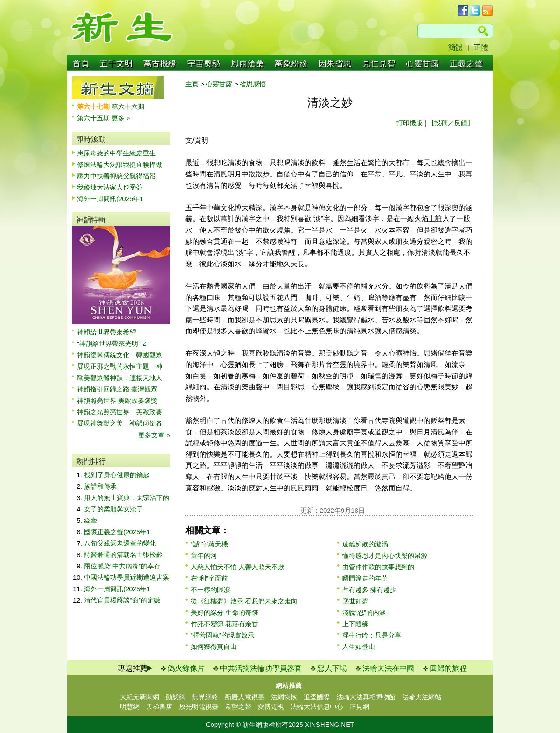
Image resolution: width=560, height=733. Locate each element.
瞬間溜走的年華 (365, 578)
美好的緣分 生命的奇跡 (224, 612)
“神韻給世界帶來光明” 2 (112, 344)
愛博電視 (271, 707)
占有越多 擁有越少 (369, 590)
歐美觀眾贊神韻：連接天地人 (120, 378)
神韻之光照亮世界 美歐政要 (120, 412)
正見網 (359, 707)
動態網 (176, 697)
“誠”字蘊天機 (209, 544)
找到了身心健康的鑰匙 (117, 475)
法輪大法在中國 (388, 668)
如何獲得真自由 (214, 647)
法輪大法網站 (422, 697)
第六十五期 (94, 118)
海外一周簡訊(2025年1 (110, 199)
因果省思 (335, 63)
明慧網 (130, 707)
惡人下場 (332, 668)
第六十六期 (128, 107)
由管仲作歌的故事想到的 (378, 567)
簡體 (455, 48)
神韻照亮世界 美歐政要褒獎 (117, 400)
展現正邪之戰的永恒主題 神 (120, 366)
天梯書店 (159, 707)
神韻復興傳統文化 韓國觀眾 (120, 355)
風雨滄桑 (248, 63)
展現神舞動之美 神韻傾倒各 (120, 423)
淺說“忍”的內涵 (364, 612)
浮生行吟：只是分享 (372, 635)
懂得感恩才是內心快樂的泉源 (385, 555)
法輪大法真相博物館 (366, 697)
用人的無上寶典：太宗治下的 (127, 498)
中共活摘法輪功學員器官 (261, 668)
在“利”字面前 (209, 578)
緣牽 (91, 520)
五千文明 (116, 63)
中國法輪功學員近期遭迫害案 (127, 577)
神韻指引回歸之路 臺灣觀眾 (117, 389)
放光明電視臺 (199, 707)
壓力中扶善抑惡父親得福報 (116, 176)
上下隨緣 (355, 624)
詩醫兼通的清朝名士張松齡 (123, 555)
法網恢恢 (284, 697)
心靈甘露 (423, 63)
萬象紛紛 (291, 63)
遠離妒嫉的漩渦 (365, 544)
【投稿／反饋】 (451, 123)
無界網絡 (205, 697)
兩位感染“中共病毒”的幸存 (122, 566)
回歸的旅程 (448, 668)
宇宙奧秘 (204, 63)
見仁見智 (379, 63)
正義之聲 (466, 63)
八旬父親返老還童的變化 (120, 543)
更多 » (121, 118)
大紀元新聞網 (140, 697)
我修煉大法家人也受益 (110, 187)
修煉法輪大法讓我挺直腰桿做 (120, 164)
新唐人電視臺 (245, 697)
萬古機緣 (160, 63)
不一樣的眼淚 (210, 590)
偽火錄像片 (186, 668)
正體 (481, 48)
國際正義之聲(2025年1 (117, 532)
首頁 (81, 63)
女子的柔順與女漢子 (114, 509)
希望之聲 (238, 707)
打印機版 (409, 123)
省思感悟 (253, 84)
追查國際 (317, 697)
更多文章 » (154, 435)
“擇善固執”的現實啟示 (222, 635)
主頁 (192, 84)
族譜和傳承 (100, 486)
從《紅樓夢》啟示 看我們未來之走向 (244, 601)
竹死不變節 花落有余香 (224, 624)
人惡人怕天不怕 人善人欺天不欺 (238, 567)
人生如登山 (359, 647)
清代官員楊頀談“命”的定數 (122, 600)
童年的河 (204, 555)
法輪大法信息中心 (317, 707)
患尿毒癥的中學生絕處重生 (116, 153)
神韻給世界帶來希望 (107, 332)
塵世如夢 (355, 601)
